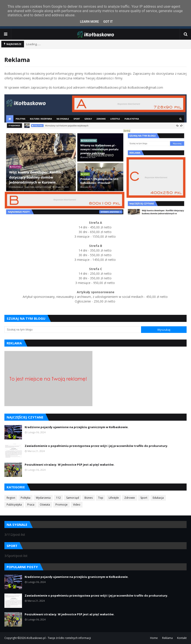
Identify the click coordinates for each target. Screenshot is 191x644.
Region (11, 498)
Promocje (62, 505)
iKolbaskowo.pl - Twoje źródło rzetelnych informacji (59, 638)
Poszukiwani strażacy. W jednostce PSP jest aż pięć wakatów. (70, 465)
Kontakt (182, 638)
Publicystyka (14, 505)
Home (154, 638)
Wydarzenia (43, 498)
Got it (108, 22)
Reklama (167, 638)
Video (77, 505)
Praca (31, 505)
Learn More (89, 22)
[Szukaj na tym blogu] (73, 330)
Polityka (26, 498)
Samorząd (73, 498)
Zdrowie (130, 498)
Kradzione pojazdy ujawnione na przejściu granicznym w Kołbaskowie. (77, 427)
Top (101, 498)
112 (58, 498)
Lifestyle (114, 498)
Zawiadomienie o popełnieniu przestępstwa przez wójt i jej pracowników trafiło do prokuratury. (96, 446)
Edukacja (158, 498)
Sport (144, 498)
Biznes (89, 498)
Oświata (45, 505)
